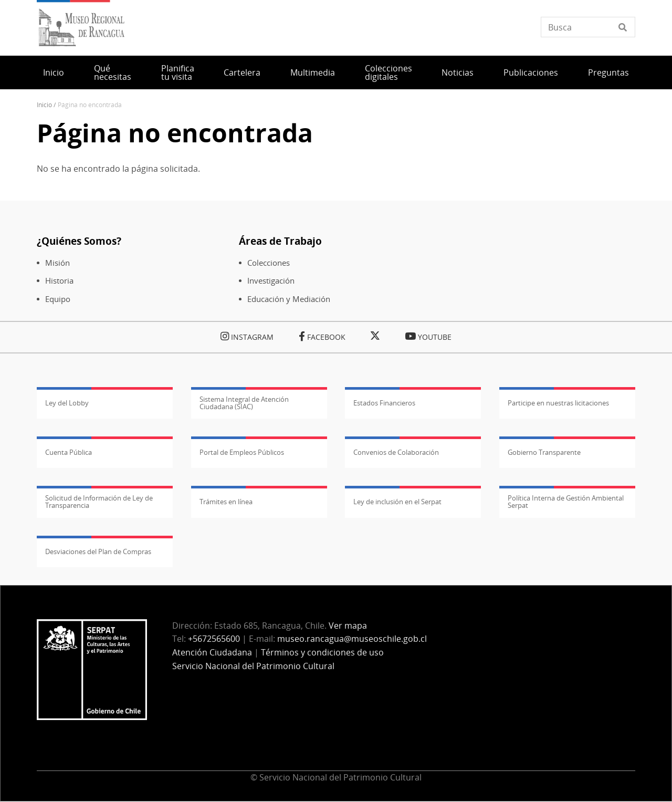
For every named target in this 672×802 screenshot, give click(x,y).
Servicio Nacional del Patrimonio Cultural (253, 666)
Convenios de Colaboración (396, 452)
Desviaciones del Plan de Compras (98, 551)
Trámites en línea (226, 502)
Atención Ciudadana (212, 652)
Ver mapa (348, 626)
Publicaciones (531, 72)
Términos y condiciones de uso (322, 652)
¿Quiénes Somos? (79, 241)
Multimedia (313, 72)
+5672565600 (214, 639)
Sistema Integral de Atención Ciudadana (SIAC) (244, 403)
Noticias (458, 72)
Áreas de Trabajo (280, 241)
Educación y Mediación (289, 299)
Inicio (54, 72)
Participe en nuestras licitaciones (558, 403)
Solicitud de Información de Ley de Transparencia (99, 502)
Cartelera (242, 72)
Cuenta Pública (69, 452)
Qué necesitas (113, 72)
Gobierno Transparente (544, 452)
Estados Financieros (384, 403)
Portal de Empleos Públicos (242, 452)
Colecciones (269, 263)
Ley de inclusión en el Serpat (397, 502)
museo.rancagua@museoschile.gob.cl (352, 639)
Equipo (58, 299)
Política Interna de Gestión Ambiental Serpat (566, 502)
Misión (57, 263)
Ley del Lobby (67, 403)
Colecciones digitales (388, 72)
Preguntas (608, 72)
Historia (59, 281)
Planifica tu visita (178, 72)
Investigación (271, 281)
